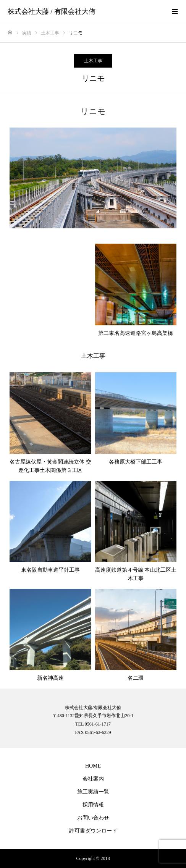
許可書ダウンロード (93, 831)
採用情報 (93, 805)
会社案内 (93, 779)
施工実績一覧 (93, 792)
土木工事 (93, 61)
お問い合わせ (93, 818)
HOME (93, 766)
